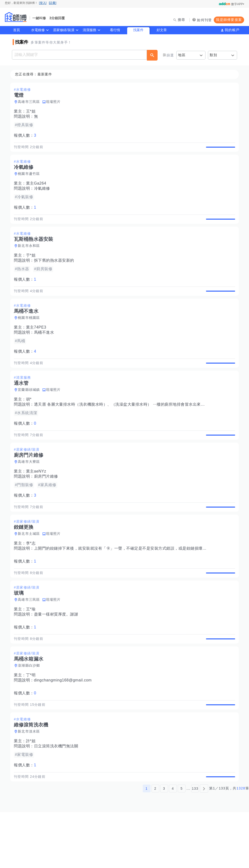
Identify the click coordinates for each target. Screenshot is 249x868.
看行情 (115, 30)
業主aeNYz (38, 499)
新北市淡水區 (30, 782)
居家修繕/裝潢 (64, 30)
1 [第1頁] (147, 844)
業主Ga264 (38, 189)
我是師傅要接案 (229, 20)
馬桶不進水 (46, 349)
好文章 (162, 30)
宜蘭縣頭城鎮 (30, 412)
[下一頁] (204, 844)
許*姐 (32, 792)
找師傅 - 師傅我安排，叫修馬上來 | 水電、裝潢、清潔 (16, 17)
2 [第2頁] (155, 844)
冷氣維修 (44, 194)
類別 (213, 55)
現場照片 (55, 102)
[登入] (43, 3)
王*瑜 (32, 649)
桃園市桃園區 (30, 335)
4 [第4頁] (173, 844)
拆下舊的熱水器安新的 (56, 272)
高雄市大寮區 (30, 490)
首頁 (17, 30)
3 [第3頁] (164, 844)
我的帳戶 (232, 30)
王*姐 (32, 112)
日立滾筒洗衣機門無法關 (58, 797)
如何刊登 (204, 20)
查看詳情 (219, 150)
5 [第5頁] (182, 844)
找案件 (138, 30)
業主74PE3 (38, 344)
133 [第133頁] (195, 844)
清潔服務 (89, 30)
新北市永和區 (30, 257)
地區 (182, 55)
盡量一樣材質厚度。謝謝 (58, 654)
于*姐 (32, 267)
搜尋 (182, 20)
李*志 (32, 577)
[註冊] (53, 3)
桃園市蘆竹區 (30, 179)
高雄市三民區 (30, 102)
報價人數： (27, 136)
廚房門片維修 (48, 505)
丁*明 (32, 720)
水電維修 (38, 30)
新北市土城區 (30, 567)
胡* (30, 422)
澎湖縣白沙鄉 (30, 710)
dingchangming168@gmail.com (64, 725)
